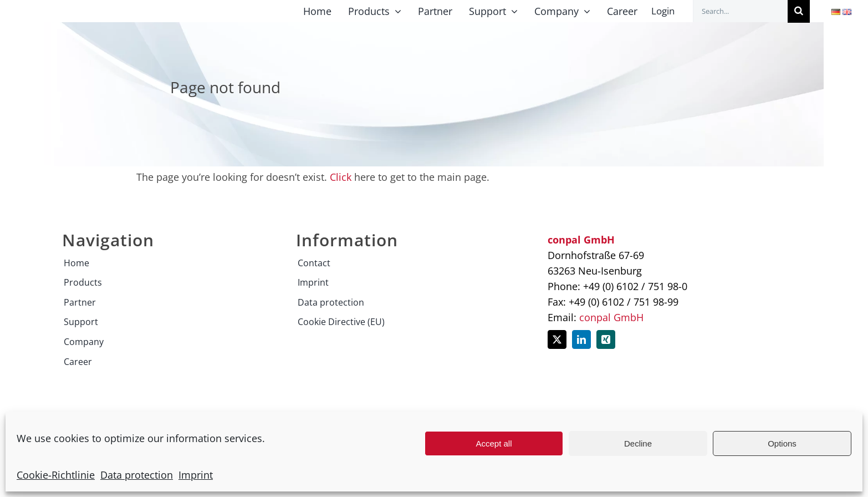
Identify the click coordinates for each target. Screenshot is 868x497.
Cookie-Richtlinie (56, 475)
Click (341, 177)
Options (782, 443)
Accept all (494, 443)
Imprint (196, 475)
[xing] (606, 339)
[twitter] (557, 339)
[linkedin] (581, 339)
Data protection (137, 475)
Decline (638, 443)
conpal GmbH (611, 317)
